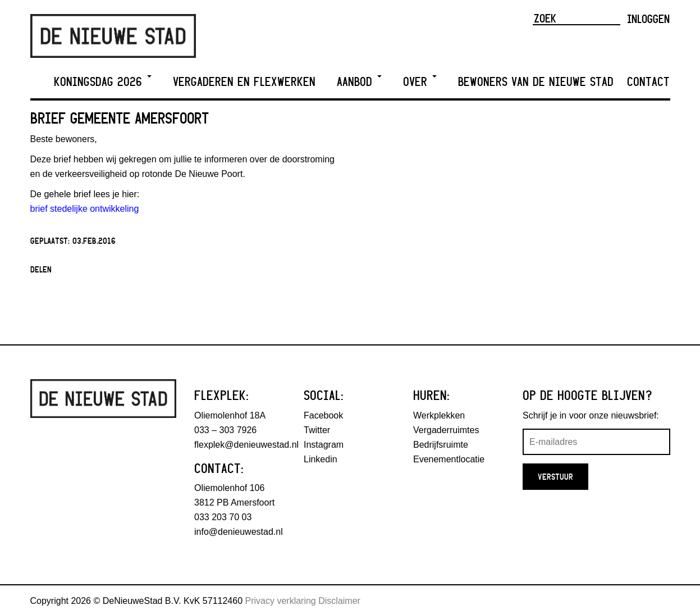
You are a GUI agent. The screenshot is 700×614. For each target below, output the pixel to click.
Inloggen (648, 19)
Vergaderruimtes (446, 430)
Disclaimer (339, 601)
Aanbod (359, 82)
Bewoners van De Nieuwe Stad (536, 82)
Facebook (323, 415)
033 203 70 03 (223, 517)
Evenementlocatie (449, 459)
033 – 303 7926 (225, 430)
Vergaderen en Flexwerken (244, 82)
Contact (648, 82)
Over (420, 82)
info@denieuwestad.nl (239, 532)
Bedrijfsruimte (441, 445)
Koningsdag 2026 (103, 82)
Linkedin (321, 459)
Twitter (317, 430)
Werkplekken (439, 415)
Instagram (324, 445)
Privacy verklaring (281, 601)
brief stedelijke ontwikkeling (85, 209)
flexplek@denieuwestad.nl (246, 445)
